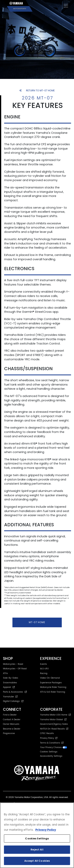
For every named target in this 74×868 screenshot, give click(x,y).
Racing (44, 673)
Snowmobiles (10, 683)
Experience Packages (51, 683)
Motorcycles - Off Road (15, 669)
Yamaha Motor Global (53, 720)
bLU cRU (44, 669)
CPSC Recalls (47, 733)
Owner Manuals (11, 724)
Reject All (37, 850)
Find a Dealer (10, 715)
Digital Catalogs (13, 701)
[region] (37, 835)
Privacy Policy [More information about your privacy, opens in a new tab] (46, 830)
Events (44, 664)
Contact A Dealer (12, 720)
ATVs (5, 673)
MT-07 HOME (37, 622)
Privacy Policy (49, 738)
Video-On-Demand (50, 678)
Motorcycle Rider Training (53, 687)
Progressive (9, 733)
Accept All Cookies (37, 861)
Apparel (9, 687)
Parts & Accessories (15, 692)
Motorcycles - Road (13, 664)
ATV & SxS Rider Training (53, 692)
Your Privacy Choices (54, 747)
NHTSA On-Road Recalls (54, 729)
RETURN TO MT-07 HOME (37, 90)
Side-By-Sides (11, 678)
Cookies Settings (49, 752)
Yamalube (10, 697)
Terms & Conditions (52, 743)
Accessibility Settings (51, 756)
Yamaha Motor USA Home (56, 715)
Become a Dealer (12, 729)
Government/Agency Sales (54, 724)
